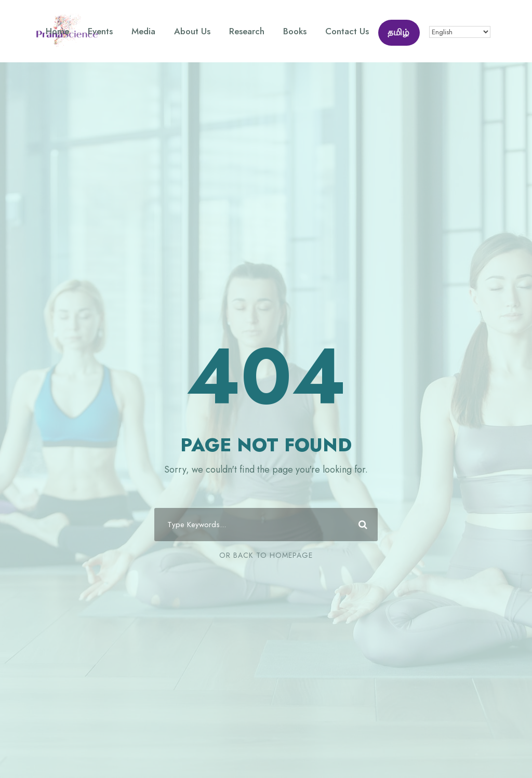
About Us (192, 31)
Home (57, 31)
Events (100, 31)
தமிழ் (398, 32)
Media (143, 31)
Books (295, 31)
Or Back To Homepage (266, 555)
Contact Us (347, 31)
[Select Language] (460, 32)
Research (247, 31)
